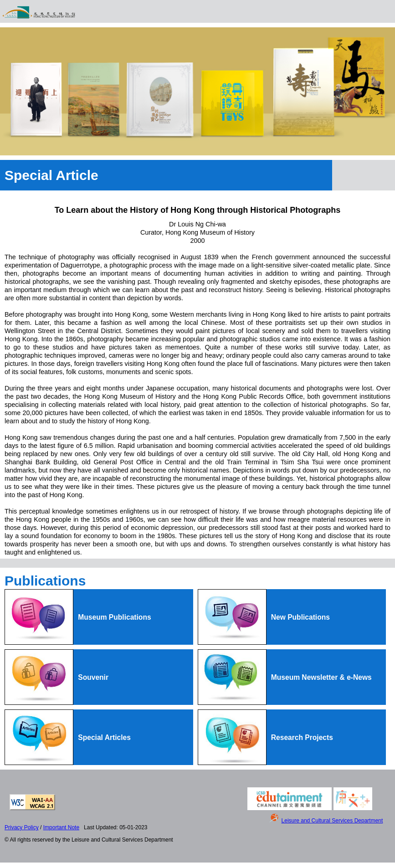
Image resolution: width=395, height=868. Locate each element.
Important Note (61, 827)
